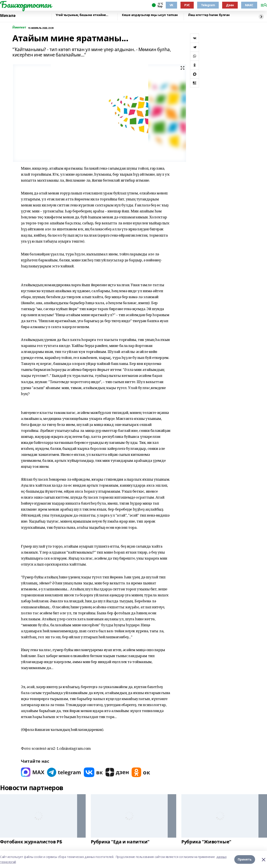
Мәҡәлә (8, 16)
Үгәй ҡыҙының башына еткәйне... (82, 15)
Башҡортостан (26, 4)
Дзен (230, 5)
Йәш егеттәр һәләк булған (209, 15)
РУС (187, 5)
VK (171, 5)
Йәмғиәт (19, 27)
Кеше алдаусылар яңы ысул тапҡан (150, 15)
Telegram (208, 5)
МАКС (249, 5)
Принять (245, 859)
